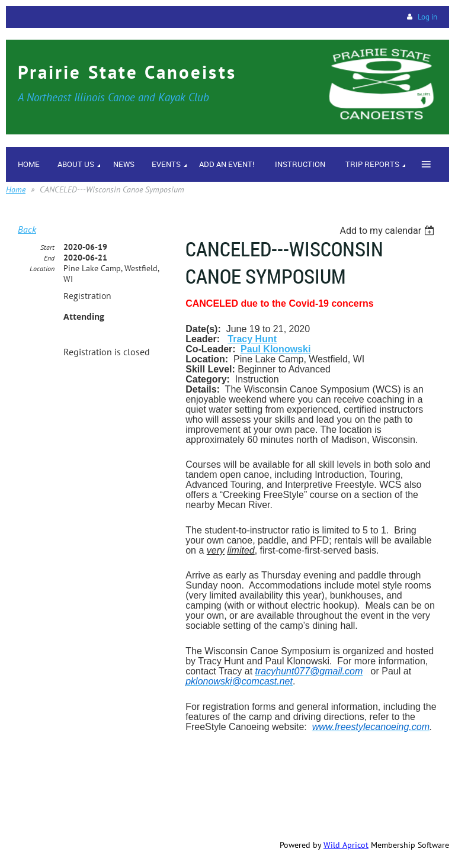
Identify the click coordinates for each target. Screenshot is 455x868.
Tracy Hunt (252, 339)
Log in (427, 17)
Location (42, 269)
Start (47, 247)
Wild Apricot (346, 845)
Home (16, 189)
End (49, 258)
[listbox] (388, 231)
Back (27, 229)
